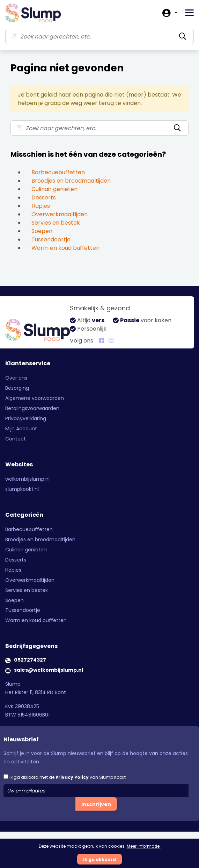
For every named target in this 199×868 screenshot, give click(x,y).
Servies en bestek (56, 223)
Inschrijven (96, 804)
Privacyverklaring (26, 418)
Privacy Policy (72, 777)
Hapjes (41, 206)
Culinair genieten (54, 189)
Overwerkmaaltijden (60, 214)
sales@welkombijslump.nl (49, 670)
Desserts (44, 197)
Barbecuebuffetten (58, 172)
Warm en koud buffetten (65, 248)
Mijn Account (21, 429)
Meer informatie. (144, 846)
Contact (16, 439)
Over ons (16, 378)
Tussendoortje (51, 239)
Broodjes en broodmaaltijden (71, 181)
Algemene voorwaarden (35, 398)
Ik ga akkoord (99, 859)
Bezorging (17, 388)
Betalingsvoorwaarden (32, 408)
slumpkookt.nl (22, 489)
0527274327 (30, 660)
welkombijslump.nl (27, 479)
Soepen (42, 231)
